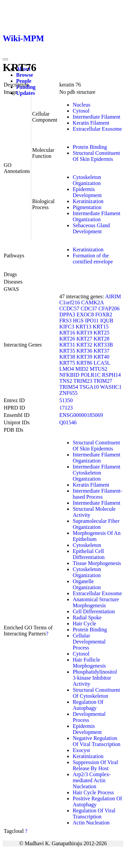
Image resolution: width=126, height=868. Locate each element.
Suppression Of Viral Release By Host (95, 765)
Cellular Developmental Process (89, 642)
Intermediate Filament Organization (96, 216)
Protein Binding (90, 147)
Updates (26, 93)
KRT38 (67, 357)
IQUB (107, 321)
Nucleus (81, 105)
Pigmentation (87, 207)
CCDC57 (69, 308)
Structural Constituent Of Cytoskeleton (96, 693)
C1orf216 (69, 302)
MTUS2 (98, 369)
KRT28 (102, 339)
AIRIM (113, 296)
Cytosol (81, 111)
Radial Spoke (87, 617)
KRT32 (84, 345)
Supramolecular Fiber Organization (96, 524)
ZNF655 (68, 393)
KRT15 (101, 327)
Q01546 (68, 422)
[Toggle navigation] (5, 59)
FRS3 (65, 321)
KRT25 (102, 333)
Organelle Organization (87, 584)
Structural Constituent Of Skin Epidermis (96, 156)
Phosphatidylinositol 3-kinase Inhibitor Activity (95, 678)
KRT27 (84, 339)
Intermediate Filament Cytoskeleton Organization (96, 473)
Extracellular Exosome (97, 129)
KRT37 (102, 351)
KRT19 (84, 333)
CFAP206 (109, 308)
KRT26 (67, 339)
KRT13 (83, 327)
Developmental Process (89, 717)
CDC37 (89, 308)
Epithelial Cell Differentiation (89, 554)
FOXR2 (104, 315)
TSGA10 (89, 387)
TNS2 (66, 381)
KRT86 (84, 363)
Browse (25, 75)
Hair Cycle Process (93, 792)
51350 (66, 400)
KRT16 (67, 333)
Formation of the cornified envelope (93, 259)
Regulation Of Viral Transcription (94, 814)
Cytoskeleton (87, 545)
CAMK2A (93, 302)
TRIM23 (83, 381)
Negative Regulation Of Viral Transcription (96, 741)
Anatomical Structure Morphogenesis (96, 602)
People (24, 81)
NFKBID (69, 375)
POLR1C (91, 375)
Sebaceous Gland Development (91, 228)
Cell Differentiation (94, 611)
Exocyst (81, 750)
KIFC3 (67, 327)
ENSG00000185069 (81, 415)
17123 (66, 408)
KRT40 (102, 357)
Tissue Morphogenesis (97, 563)
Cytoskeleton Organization (87, 180)
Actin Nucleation (91, 823)
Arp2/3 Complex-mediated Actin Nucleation (92, 780)
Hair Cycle (84, 624)
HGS (78, 321)
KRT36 (84, 351)
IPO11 (92, 321)
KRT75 (67, 363)
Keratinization (88, 201)
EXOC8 (85, 315)
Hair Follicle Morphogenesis (89, 663)
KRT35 (67, 351)
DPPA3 (67, 315)
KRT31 (67, 345)
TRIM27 (103, 381)
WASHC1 (111, 387)
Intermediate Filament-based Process (97, 494)
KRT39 (84, 357)
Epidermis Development (87, 192)
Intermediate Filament (96, 117)
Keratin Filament (91, 123)
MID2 (82, 369)
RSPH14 (112, 375)
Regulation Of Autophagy (88, 705)
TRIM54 (69, 387)
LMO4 (67, 369)
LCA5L (102, 363)
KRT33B (103, 345)
